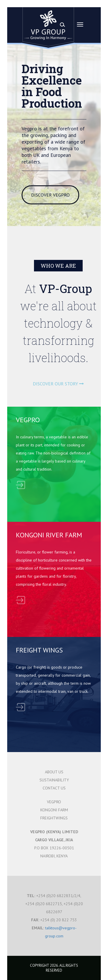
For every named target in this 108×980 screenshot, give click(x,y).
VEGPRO (54, 802)
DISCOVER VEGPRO (50, 195)
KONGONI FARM (54, 810)
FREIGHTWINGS (54, 818)
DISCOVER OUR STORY (58, 384)
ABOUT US (54, 772)
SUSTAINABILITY (54, 780)
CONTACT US (54, 788)
